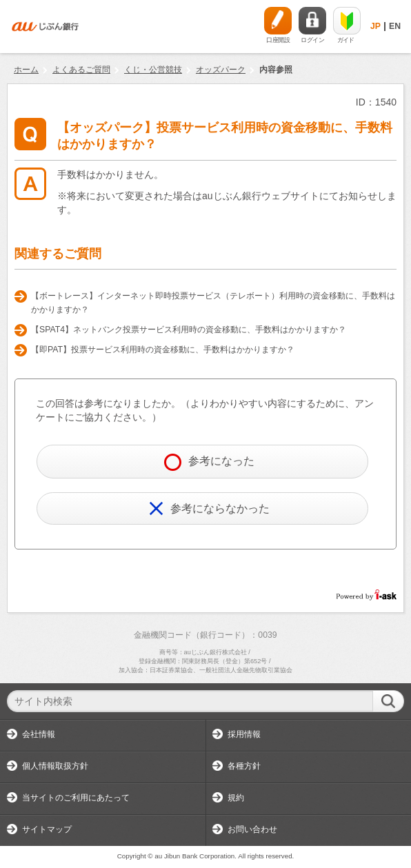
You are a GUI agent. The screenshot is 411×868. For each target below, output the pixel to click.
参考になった (209, 462)
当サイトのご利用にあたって (76, 798)
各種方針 (244, 766)
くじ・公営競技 (153, 70)
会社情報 (39, 734)
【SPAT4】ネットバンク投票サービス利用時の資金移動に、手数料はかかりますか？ (189, 330)
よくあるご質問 (81, 70)
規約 (236, 798)
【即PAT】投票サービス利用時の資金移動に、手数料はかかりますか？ (163, 350)
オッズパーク (221, 70)
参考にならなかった (209, 508)
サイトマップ (47, 829)
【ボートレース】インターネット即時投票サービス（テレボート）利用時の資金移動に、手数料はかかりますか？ (213, 303)
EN (395, 26)
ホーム (26, 70)
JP (375, 26)
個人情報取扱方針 (55, 766)
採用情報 (244, 734)
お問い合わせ (252, 829)
